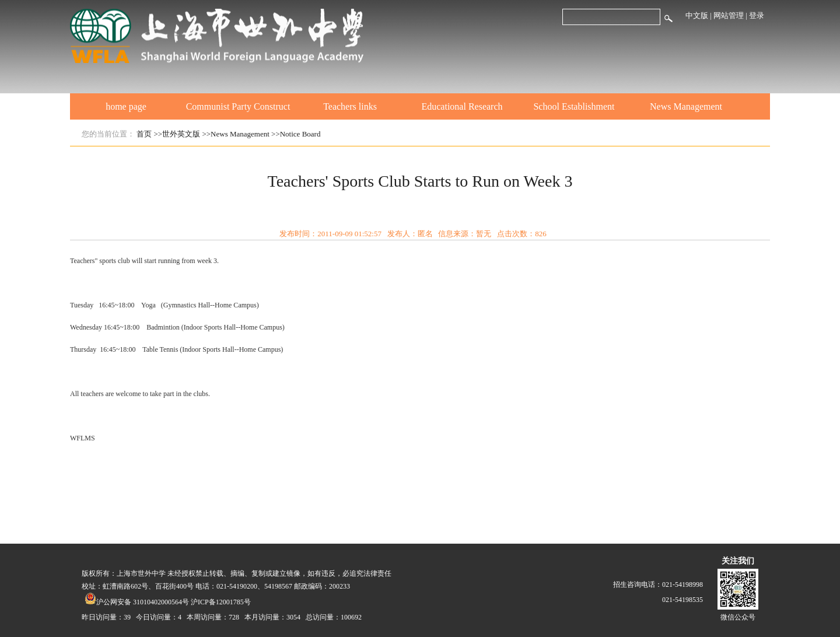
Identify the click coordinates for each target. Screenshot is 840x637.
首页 (144, 134)
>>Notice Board (296, 134)
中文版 (697, 15)
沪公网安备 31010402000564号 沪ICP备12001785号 (168, 602)
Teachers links (350, 106)
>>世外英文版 (177, 134)
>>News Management (235, 134)
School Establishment (574, 106)
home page (126, 106)
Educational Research (462, 106)
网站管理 (729, 15)
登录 (757, 15)
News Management (686, 106)
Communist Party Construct (238, 106)
